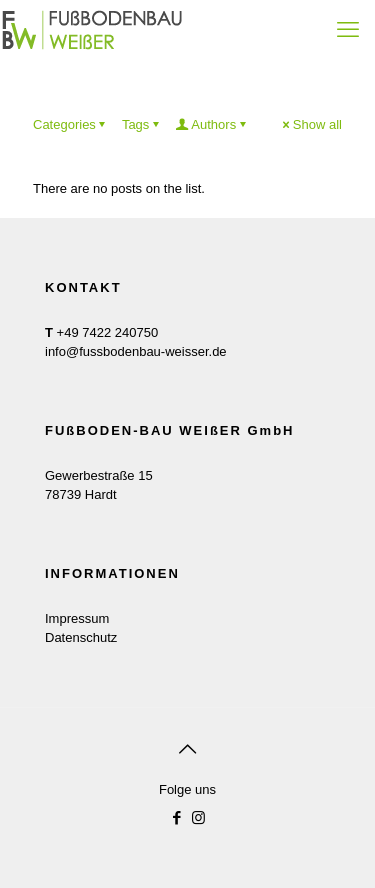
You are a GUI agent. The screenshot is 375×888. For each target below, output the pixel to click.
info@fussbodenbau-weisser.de (136, 351)
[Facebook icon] (177, 817)
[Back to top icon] (188, 749)
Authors (212, 124)
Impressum (77, 618)
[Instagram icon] (198, 817)
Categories (71, 124)
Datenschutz (81, 637)
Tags (142, 124)
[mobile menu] (348, 30)
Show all (311, 124)
